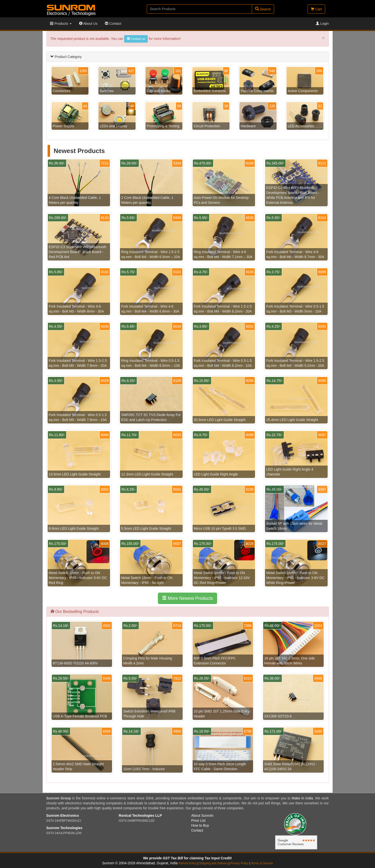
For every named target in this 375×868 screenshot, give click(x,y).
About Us (88, 24)
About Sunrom (202, 815)
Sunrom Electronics (63, 815)
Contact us (136, 39)
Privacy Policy (239, 863)
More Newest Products (187, 598)
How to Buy (200, 825)
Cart (316, 9)
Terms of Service (262, 863)
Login (322, 24)
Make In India (302, 798)
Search (263, 9)
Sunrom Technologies (64, 828)
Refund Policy (187, 863)
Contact (113, 24)
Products (61, 24)
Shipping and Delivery (214, 863)
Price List (199, 820)
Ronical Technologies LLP (140, 815)
